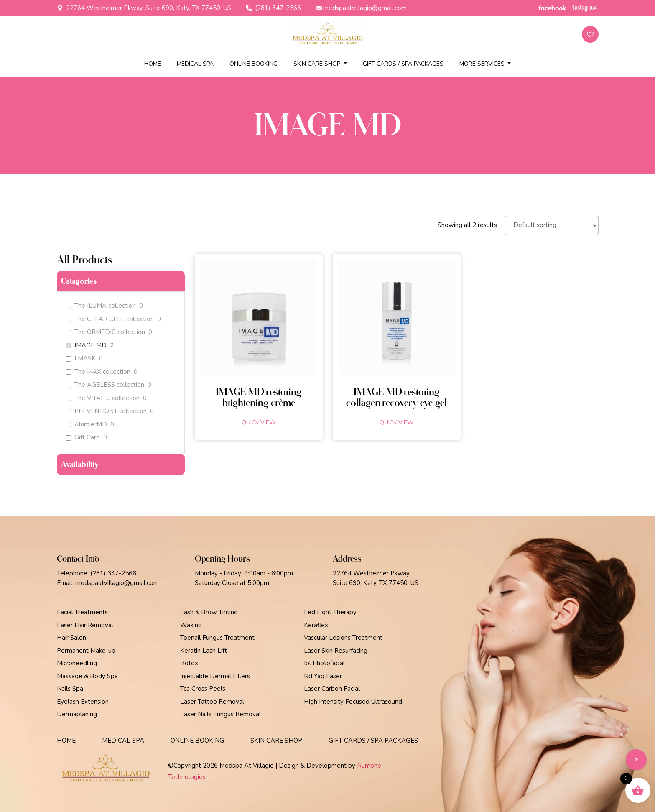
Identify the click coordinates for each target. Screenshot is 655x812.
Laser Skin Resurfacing (336, 651)
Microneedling (77, 663)
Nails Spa (70, 689)
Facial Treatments (82, 612)
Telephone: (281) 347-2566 (97, 573)
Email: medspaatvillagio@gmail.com (108, 583)
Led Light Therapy (330, 612)
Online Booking (254, 64)
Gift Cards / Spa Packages (403, 64)
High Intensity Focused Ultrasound (353, 702)
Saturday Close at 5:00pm (232, 583)
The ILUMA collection (105, 306)
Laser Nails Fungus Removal (220, 714)
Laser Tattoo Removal (212, 702)
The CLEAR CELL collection (114, 319)
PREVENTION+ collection (111, 411)
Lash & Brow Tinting (209, 612)
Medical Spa (195, 64)
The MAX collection (102, 372)
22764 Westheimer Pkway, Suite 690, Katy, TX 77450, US (144, 8)
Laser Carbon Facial (332, 689)
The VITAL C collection (107, 398)
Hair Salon (71, 638)
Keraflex (316, 625)
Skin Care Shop (318, 64)
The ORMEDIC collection (110, 332)
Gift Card (87, 438)
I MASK (85, 359)
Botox (189, 663)
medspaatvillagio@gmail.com (361, 8)
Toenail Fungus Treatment (217, 638)
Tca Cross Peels (203, 689)
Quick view (259, 423)
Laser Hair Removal (85, 625)
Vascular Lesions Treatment (343, 638)
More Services (483, 64)
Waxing (191, 625)
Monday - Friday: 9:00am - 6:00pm (244, 573)
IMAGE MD (90, 346)
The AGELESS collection (109, 385)
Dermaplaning (77, 714)
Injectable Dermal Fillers (215, 676)
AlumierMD (91, 425)
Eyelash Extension (83, 702)
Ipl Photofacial (324, 663)
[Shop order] (552, 225)
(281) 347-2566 (273, 8)
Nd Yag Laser (323, 676)
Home (153, 64)
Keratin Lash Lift (204, 651)
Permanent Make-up (86, 651)
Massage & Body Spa (87, 676)
